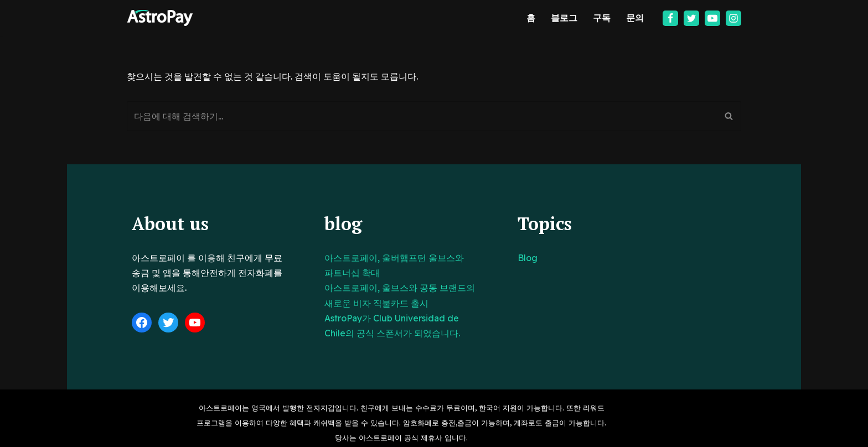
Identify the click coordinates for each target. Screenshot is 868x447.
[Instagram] (733, 18)
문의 (635, 18)
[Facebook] (670, 18)
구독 (602, 18)
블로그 (564, 18)
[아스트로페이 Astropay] (160, 18)
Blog (562, 258)
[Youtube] (712, 18)
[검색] (422, 116)
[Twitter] (691, 18)
